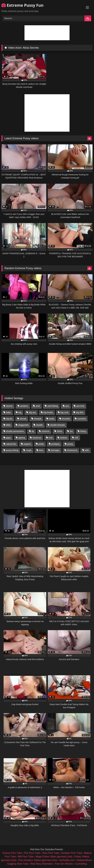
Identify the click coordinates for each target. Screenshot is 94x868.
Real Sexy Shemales (42, 864)
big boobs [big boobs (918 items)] (48, 412)
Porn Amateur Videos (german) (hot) (38, 860)
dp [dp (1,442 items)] (33, 431)
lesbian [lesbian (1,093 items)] (64, 438)
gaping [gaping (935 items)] (22, 438)
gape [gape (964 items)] (8, 438)
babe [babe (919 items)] (8, 412)
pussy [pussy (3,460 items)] (70, 444)
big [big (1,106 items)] (20, 412)
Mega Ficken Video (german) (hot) (54, 857)
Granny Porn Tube (12, 853)
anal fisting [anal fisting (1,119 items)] (53, 406)
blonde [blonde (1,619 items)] (23, 419)
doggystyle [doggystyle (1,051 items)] (23, 425)
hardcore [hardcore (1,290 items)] (37, 438)
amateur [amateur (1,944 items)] (24, 406)
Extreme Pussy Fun (23, 5)
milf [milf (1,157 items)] (76, 438)
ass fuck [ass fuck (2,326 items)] (80, 406)
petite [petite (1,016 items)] (41, 444)
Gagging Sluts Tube (18, 864)
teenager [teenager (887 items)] (55, 450)
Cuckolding (81, 864)
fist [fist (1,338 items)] (71, 431)
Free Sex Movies (64, 864)
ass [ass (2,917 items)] (67, 406)
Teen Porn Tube (51, 853)
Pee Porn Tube (32, 853)
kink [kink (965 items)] (51, 438)
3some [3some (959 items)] (9, 406)
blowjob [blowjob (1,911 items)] (38, 419)
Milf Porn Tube (26, 857)
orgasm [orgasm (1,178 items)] (27, 444)
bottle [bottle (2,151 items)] (52, 419)
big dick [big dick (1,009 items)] (80, 412)
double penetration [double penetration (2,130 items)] (15, 431)
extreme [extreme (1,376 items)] (45, 431)
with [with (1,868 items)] (87, 450)
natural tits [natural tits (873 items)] (11, 444)
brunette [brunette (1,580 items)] (66, 419)
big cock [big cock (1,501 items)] (64, 412)
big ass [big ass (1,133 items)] (32, 412)
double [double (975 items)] (39, 425)
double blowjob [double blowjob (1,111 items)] (58, 425)
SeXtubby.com (67, 860)
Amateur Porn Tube (72, 853)
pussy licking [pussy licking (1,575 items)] (12, 450)
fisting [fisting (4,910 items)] (83, 431)
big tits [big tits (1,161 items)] (9, 419)
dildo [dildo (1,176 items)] (8, 425)
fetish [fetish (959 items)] (60, 431)
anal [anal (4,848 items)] (38, 406)
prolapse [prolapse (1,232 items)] (55, 444)
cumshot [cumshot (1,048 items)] (82, 419)
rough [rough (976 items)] (29, 450)
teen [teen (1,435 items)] (41, 450)
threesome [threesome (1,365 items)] (72, 450)
